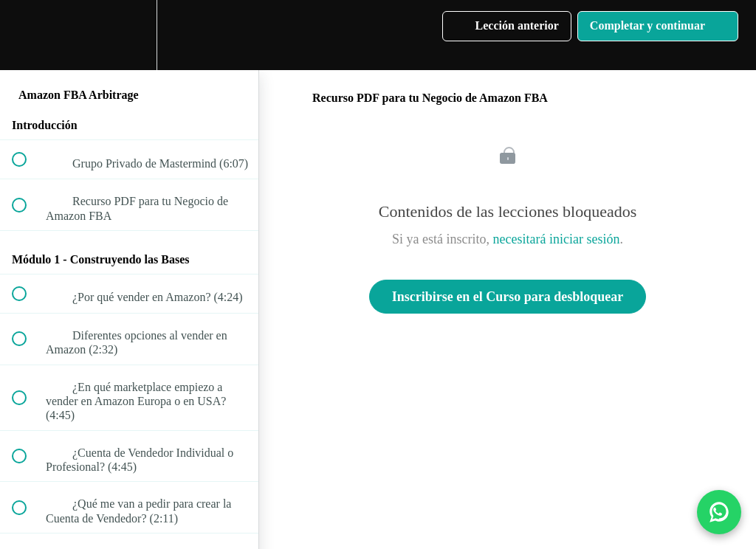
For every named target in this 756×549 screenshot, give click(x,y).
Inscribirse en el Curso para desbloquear (508, 297)
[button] (27, 35)
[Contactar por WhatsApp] (719, 512)
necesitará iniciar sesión (557, 239)
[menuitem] (129, 35)
